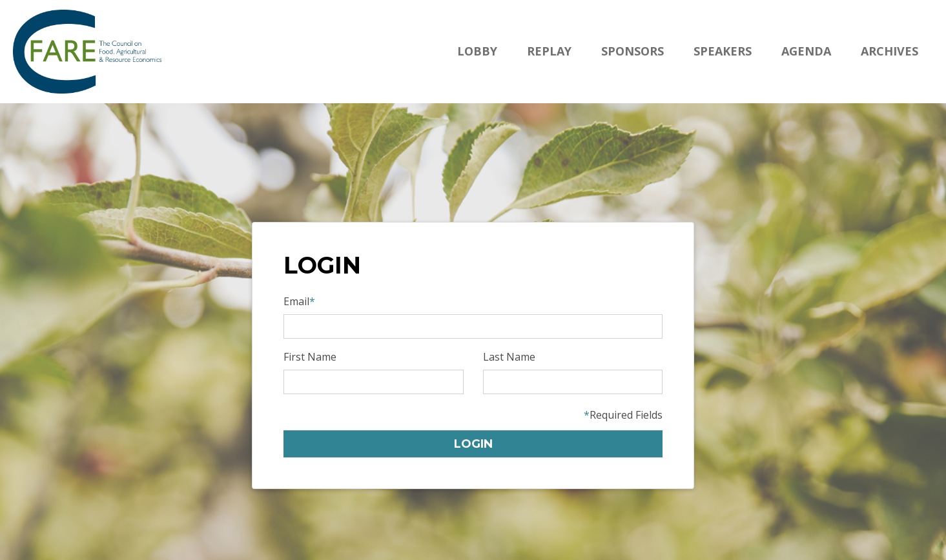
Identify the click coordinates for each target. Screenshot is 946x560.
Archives (889, 51)
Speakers (723, 51)
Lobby (477, 51)
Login (473, 444)
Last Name (509, 357)
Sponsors (632, 51)
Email (299, 301)
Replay (549, 51)
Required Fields (623, 415)
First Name (310, 357)
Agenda (806, 51)
